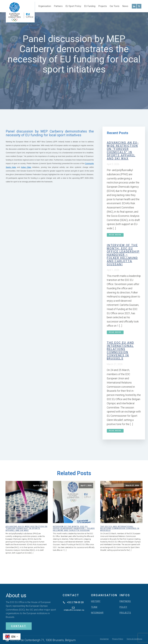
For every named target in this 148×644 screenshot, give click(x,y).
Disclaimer (104, 639)
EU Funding (90, 6)
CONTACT (19, 626)
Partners (58, 6)
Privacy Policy (118, 639)
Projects (103, 6)
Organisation (45, 6)
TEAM (94, 607)
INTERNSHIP (97, 613)
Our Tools (115, 6)
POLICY (123, 607)
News (125, 6)
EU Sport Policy (73, 6)
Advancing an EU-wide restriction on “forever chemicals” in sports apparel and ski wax (123, 151)
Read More (115, 235)
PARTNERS (125, 601)
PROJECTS (125, 613)
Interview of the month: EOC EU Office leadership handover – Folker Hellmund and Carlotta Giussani (123, 255)
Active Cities (26, 167)
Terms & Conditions (134, 639)
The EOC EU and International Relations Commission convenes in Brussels (120, 351)
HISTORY (96, 601)
